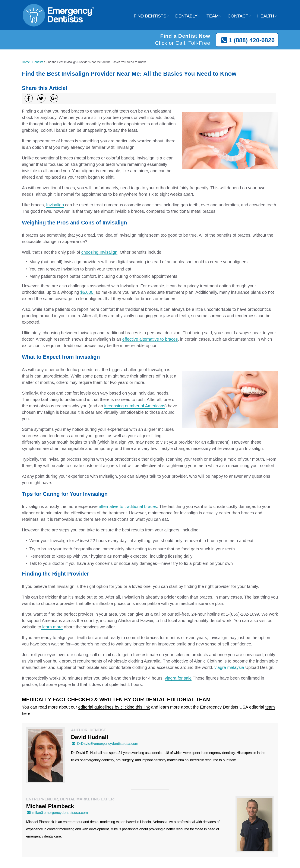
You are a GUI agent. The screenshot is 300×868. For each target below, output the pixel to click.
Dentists (38, 62)
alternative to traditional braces (128, 506)
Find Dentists (150, 16)
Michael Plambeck (40, 822)
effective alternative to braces (150, 339)
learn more (52, 627)
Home (26, 62)
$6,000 (87, 292)
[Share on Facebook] (29, 98)
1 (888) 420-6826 (247, 40)
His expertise (246, 753)
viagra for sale (178, 678)
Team (212, 16)
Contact (238, 16)
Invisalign (55, 205)
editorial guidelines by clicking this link (114, 707)
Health (266, 16)
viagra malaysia (229, 667)
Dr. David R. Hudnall (86, 753)
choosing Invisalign (99, 252)
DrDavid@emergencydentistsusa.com (105, 744)
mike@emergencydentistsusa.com (57, 813)
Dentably (186, 16)
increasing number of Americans (135, 406)
